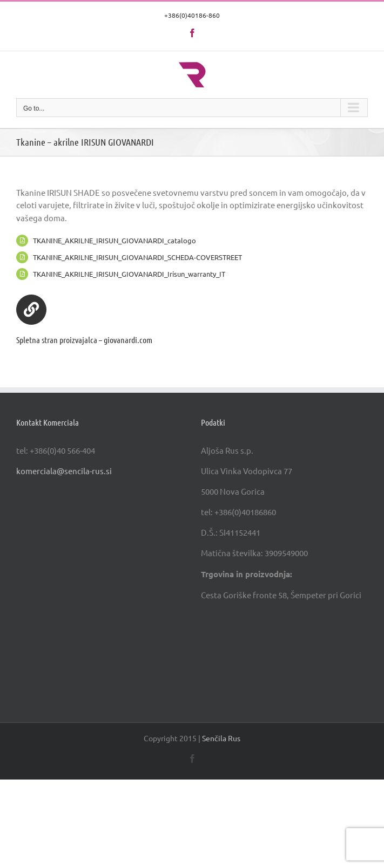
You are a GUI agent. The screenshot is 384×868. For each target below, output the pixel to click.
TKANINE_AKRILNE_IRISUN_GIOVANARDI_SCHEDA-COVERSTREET (137, 257)
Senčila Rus (221, 738)
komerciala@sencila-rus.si (64, 471)
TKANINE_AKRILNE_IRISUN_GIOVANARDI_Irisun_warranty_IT (129, 274)
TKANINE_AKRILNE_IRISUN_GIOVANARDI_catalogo (114, 240)
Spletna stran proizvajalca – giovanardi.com (84, 340)
